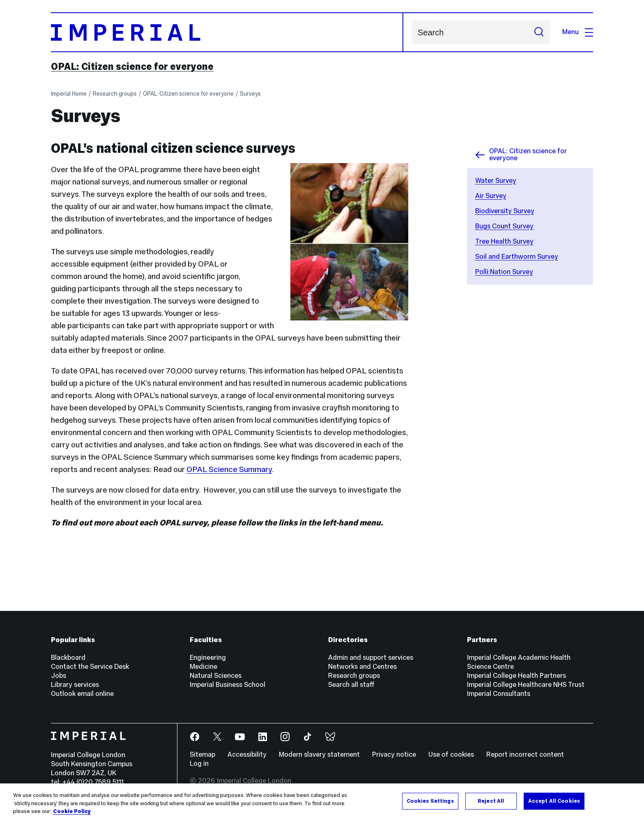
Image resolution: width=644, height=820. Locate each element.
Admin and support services (371, 658)
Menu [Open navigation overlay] (578, 32)
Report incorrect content (525, 754)
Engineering (208, 658)
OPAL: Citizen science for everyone (132, 67)
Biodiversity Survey (505, 211)
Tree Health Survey (504, 241)
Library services (75, 685)
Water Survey (496, 181)
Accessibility (247, 754)
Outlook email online (82, 694)
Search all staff (351, 685)
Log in (199, 764)
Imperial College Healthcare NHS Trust (526, 685)
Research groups (115, 94)
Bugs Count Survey (504, 226)
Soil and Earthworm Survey (517, 257)
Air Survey (491, 196)
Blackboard (68, 658)
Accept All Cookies (554, 801)
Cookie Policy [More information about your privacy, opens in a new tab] (72, 811)
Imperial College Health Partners (516, 676)
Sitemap (202, 754)
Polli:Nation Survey (504, 272)
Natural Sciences (216, 676)
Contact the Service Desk (90, 667)
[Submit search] (539, 32)
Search (411, 32)
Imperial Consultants (499, 694)
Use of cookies (451, 754)
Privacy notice (394, 754)
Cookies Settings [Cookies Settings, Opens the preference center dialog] (430, 801)
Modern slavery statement (319, 754)
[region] (322, 802)
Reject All (491, 801)
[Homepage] (227, 32)
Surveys (250, 94)
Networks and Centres (362, 667)
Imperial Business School (228, 685)
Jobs (59, 676)
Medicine (204, 667)
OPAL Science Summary (229, 469)
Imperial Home (69, 94)
